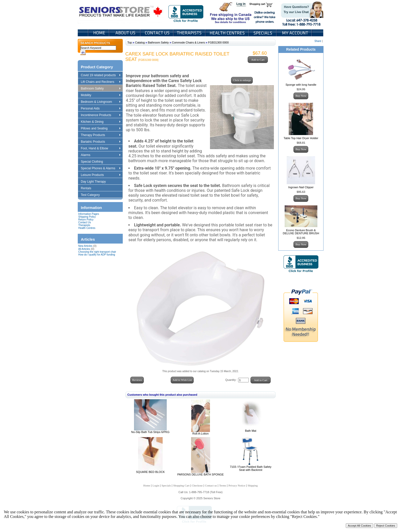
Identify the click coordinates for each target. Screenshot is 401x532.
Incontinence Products (101, 115)
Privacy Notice (237, 485)
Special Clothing (94, 162)
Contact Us (157, 33)
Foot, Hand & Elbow (101, 149)
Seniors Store (121, 13)
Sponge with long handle (301, 85)
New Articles (85, 246)
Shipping (253, 485)
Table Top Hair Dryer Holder (301, 138)
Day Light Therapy (96, 182)
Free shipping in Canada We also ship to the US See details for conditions (220, 13)
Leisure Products (101, 175)
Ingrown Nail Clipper (301, 187)
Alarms (101, 155)
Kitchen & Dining (101, 122)
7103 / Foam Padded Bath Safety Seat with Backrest (251, 468)
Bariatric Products (101, 142)
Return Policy (86, 220)
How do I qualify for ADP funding (97, 255)
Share (318, 41)
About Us (125, 33)
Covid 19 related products (101, 75)
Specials (263, 33)
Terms (223, 485)
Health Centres (87, 228)
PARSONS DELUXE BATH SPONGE (201, 474)
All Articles (84, 249)
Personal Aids (101, 109)
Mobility (101, 95)
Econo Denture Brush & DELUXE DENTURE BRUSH (301, 232)
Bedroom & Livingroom (101, 102)
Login (241, 5)
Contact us (211, 485)
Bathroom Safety (101, 89)
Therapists (190, 33)
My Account (295, 33)
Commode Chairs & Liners (188, 42)
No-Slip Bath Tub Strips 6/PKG (150, 432)
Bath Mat (251, 431)
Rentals (88, 189)
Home (99, 33)
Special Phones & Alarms (101, 169)
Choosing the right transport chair (97, 252)
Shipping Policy (87, 217)
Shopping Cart (263, 5)
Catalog (140, 42)
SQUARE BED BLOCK (150, 472)
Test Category (93, 195)
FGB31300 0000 (219, 42)
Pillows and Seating (101, 129)
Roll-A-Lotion (201, 434)
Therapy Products (101, 135)
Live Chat (300, 13)
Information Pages (89, 214)
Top (130, 42)
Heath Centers (228, 33)
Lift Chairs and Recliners (101, 82)
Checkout (197, 485)
